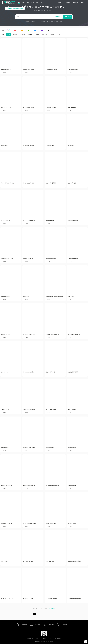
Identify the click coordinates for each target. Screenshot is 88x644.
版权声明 (44, 639)
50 (54, 614)
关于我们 (29, 639)
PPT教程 (52, 639)
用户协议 (36, 639)
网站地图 (59, 639)
